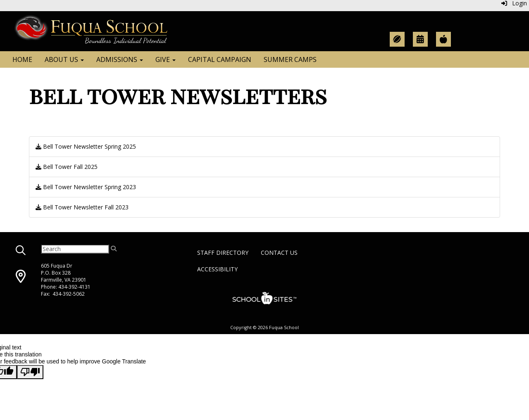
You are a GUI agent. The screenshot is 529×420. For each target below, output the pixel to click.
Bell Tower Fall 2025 (67, 167)
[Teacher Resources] (443, 39)
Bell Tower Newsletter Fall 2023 (82, 207)
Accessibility (217, 269)
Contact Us (279, 253)
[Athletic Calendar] (397, 39)
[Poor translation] (30, 372)
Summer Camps (290, 59)
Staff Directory (223, 253)
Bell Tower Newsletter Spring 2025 (86, 146)
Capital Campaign (220, 59)
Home (22, 59)
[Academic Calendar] (420, 39)
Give (166, 59)
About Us (64, 59)
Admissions (120, 59)
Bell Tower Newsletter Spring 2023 (86, 187)
